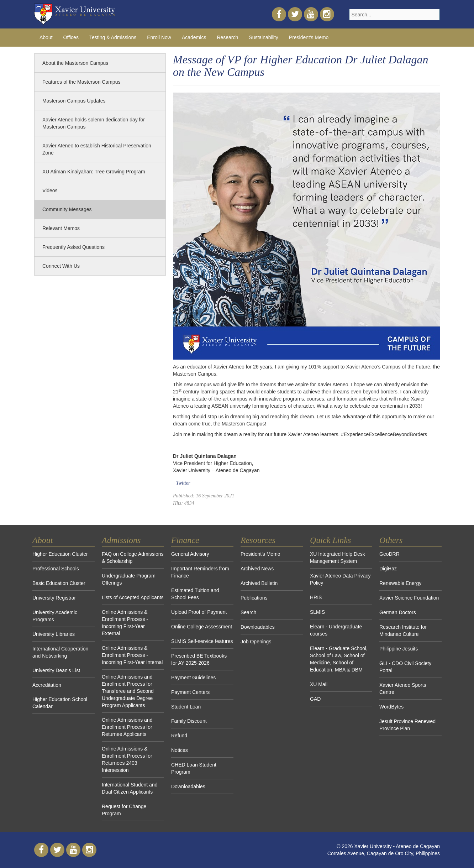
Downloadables (188, 786)
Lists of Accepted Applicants (133, 597)
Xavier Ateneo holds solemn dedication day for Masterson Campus (94, 123)
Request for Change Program (124, 810)
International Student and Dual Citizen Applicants (130, 788)
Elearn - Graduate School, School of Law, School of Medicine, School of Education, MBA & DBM (339, 659)
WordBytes (391, 707)
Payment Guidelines (193, 678)
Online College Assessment (202, 627)
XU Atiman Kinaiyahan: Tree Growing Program (94, 172)
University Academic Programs (55, 616)
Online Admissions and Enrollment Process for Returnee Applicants (127, 727)
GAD (315, 699)
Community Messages (67, 209)
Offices (71, 37)
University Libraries (54, 634)
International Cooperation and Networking (60, 652)
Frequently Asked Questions (73, 247)
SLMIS (317, 612)
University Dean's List (56, 670)
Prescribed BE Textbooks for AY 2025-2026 (199, 659)
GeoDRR (389, 554)
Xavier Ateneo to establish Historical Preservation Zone (97, 149)
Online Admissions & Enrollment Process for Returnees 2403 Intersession (127, 759)
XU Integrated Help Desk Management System (338, 558)
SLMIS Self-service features (202, 641)
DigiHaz (388, 569)
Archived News (257, 569)
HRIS (316, 597)
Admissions (121, 540)
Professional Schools (56, 569)
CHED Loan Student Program (194, 768)
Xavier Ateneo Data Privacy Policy (340, 579)
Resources (258, 540)
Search (248, 612)
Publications (254, 598)
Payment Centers (190, 692)
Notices (180, 750)
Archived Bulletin (259, 583)
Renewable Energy (400, 583)
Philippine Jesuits (399, 649)
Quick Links (330, 540)
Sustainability (264, 37)
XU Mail (319, 684)
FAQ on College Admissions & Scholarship (133, 558)
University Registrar (54, 598)
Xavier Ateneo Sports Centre (403, 689)
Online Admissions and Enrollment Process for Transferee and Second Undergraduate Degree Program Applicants (128, 691)
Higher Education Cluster (60, 554)
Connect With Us (61, 266)
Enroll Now (159, 37)
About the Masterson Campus (75, 63)
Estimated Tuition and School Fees (195, 594)
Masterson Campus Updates (74, 101)
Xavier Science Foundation (409, 598)
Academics (194, 37)
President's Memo (309, 37)
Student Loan (186, 707)
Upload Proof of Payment (199, 612)
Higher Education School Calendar (60, 703)
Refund (179, 736)
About (46, 37)
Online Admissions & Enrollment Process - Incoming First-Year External (125, 623)
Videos (50, 190)
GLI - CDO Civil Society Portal (405, 667)
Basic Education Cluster (59, 583)
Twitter (183, 483)
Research (227, 37)
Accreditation (47, 685)
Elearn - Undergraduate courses (336, 630)
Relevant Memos (61, 228)
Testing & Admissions (113, 37)
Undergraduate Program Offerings (129, 579)
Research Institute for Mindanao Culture (403, 631)
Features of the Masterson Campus (81, 82)
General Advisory (190, 554)
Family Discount (189, 721)
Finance (185, 540)
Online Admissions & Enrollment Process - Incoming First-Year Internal (132, 655)
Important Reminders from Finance (200, 572)
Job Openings (256, 642)
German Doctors (398, 612)
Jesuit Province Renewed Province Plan (407, 725)
